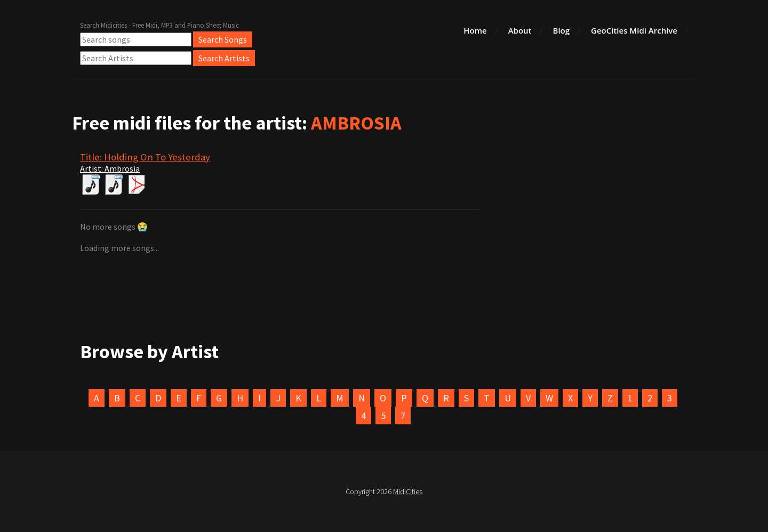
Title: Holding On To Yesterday (145, 157)
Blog (562, 30)
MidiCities (408, 491)
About (520, 30)
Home (475, 30)
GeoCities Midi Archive (634, 30)
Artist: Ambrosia (110, 168)
